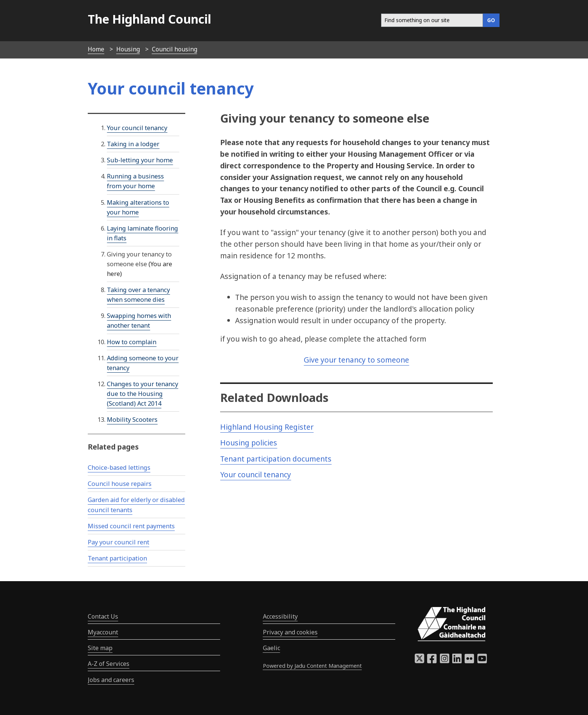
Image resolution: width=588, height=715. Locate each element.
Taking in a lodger (133, 144)
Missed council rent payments (131, 526)
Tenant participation (117, 558)
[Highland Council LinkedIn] (457, 661)
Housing (128, 49)
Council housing (175, 49)
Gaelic (271, 648)
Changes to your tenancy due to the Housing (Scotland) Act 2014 (142, 394)
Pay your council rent (118, 542)
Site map (100, 648)
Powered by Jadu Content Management (312, 666)
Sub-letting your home (140, 160)
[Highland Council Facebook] (432, 661)
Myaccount (103, 632)
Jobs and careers (111, 680)
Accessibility (280, 616)
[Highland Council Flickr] (469, 661)
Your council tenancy (256, 474)
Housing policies (249, 443)
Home (96, 49)
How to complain (132, 342)
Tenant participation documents (276, 459)
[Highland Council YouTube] (482, 661)
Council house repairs (120, 484)
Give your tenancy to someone (356, 360)
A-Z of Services (109, 664)
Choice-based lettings (119, 468)
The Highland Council (149, 19)
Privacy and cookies (290, 632)
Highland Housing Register (267, 427)
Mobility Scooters (132, 420)
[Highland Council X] (419, 661)
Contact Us (103, 616)
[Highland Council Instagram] (445, 661)
